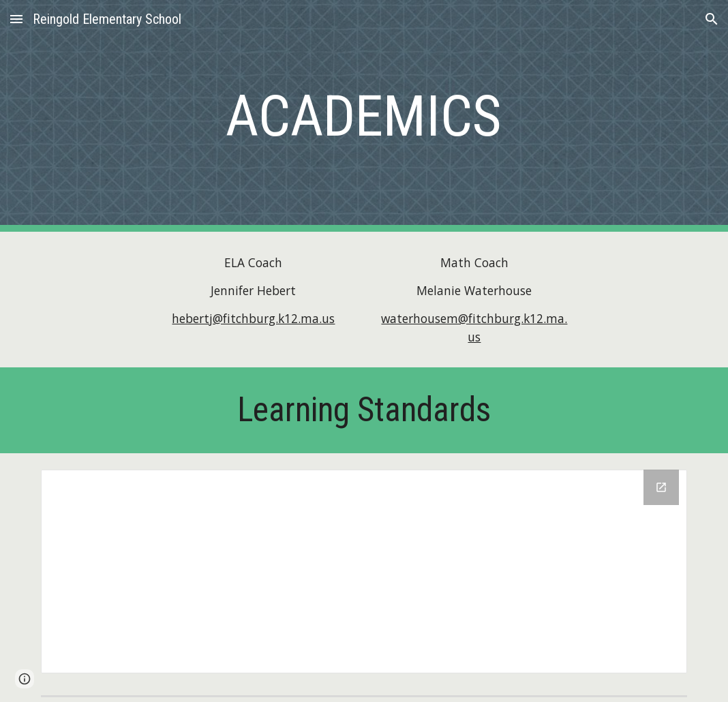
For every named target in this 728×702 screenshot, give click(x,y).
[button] (16, 19)
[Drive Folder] (364, 571)
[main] (364, 116)
